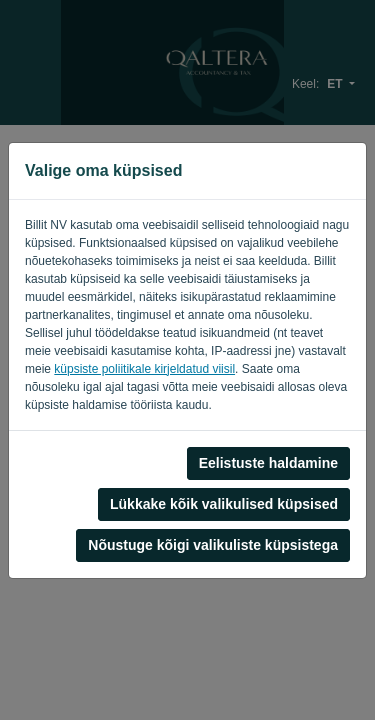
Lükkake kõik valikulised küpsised (224, 504)
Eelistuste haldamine (268, 463)
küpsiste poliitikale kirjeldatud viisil (144, 369)
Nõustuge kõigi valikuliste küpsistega (213, 545)
